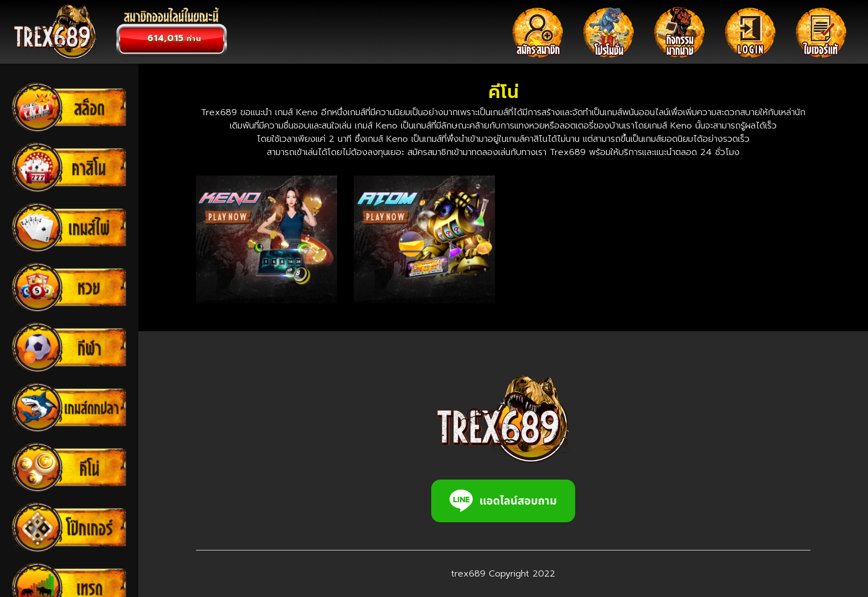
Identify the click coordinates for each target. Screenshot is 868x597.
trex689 (468, 574)
